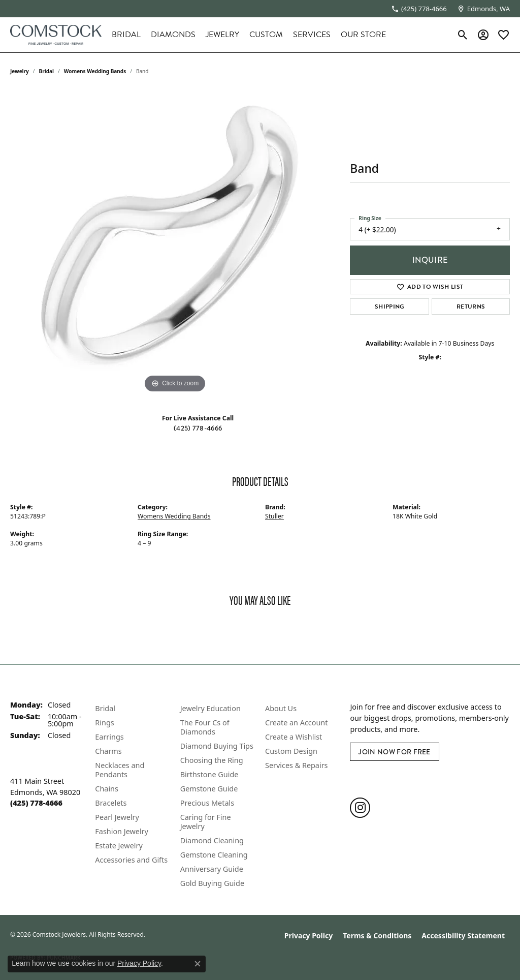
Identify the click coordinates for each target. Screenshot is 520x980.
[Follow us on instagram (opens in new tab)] (360, 808)
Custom (266, 35)
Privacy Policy (308, 936)
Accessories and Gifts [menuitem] (131, 860)
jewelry (20, 71)
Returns (471, 307)
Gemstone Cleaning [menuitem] (214, 855)
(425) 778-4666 (198, 428)
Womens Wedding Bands (95, 71)
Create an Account (296, 723)
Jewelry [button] (222, 35)
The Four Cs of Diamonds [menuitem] (205, 727)
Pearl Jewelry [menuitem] (117, 817)
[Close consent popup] (198, 964)
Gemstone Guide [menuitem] (209, 789)
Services (312, 35)
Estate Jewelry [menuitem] (119, 846)
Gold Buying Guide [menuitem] (212, 883)
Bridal (126, 35)
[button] (463, 35)
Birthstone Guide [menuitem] (209, 774)
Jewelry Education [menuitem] (210, 708)
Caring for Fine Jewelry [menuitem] (206, 822)
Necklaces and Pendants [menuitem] (120, 770)
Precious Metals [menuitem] (207, 803)
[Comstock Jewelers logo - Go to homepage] (56, 35)
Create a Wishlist (294, 737)
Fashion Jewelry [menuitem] (122, 831)
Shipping (390, 307)
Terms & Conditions (377, 936)
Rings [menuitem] (104, 723)
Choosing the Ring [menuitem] (212, 760)
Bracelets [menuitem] (111, 803)
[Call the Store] (36, 803)
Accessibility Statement (463, 936)
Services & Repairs (296, 765)
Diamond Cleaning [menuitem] (212, 840)
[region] (175, 243)
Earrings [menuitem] (109, 737)
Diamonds (173, 35)
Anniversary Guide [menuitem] (212, 869)
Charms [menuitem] (108, 751)
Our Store (363, 35)
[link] (419, 9)
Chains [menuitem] (107, 789)
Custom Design (291, 751)
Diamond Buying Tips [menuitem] (217, 746)
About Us (281, 708)
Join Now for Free (394, 752)
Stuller (274, 516)
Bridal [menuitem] (105, 708)
